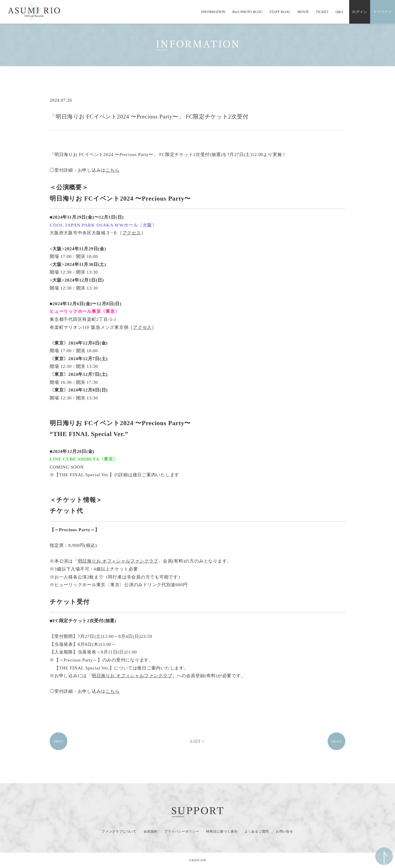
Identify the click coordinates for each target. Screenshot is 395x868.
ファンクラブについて (119, 831)
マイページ (383, 12)
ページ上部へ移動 (384, 856)
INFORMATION (213, 12)
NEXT (336, 741)
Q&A (339, 12)
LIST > (198, 741)
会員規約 (151, 831)
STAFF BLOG (280, 12)
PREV (59, 741)
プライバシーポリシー (182, 831)
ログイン (360, 12)
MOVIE (303, 12)
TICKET (322, 12)
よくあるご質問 (257, 831)
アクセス (132, 233)
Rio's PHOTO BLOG (247, 12)
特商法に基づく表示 (222, 831)
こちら (112, 170)
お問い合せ (285, 831)
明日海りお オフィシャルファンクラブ (118, 561)
